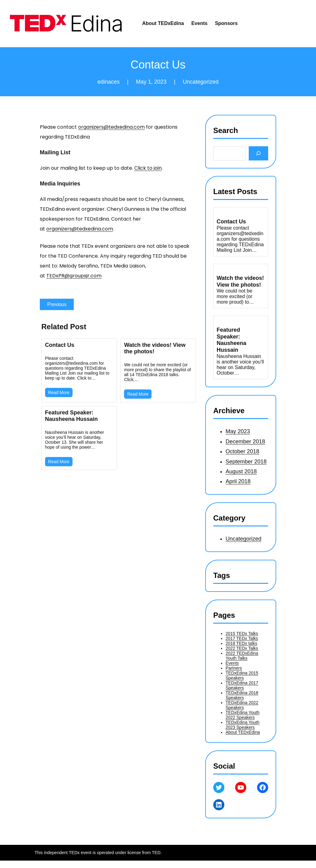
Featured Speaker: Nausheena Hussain (71, 416)
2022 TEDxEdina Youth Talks (242, 656)
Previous (57, 304)
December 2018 (245, 442)
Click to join (148, 168)
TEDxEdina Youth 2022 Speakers (243, 715)
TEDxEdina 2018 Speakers (242, 695)
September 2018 (246, 462)
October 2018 (242, 451)
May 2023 (238, 431)
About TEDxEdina (243, 732)
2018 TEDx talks (241, 643)
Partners (234, 668)
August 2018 (241, 471)
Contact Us (60, 345)
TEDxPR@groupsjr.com (74, 276)
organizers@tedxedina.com (111, 127)
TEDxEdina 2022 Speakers (242, 705)
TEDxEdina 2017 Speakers (242, 685)
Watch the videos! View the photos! (155, 348)
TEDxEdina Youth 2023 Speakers (243, 725)
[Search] (258, 153)
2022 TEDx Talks (242, 648)
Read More (59, 392)
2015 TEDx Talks (242, 633)
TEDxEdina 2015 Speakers (242, 675)
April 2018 (238, 481)
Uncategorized (201, 82)
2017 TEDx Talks (242, 638)
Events (232, 663)
